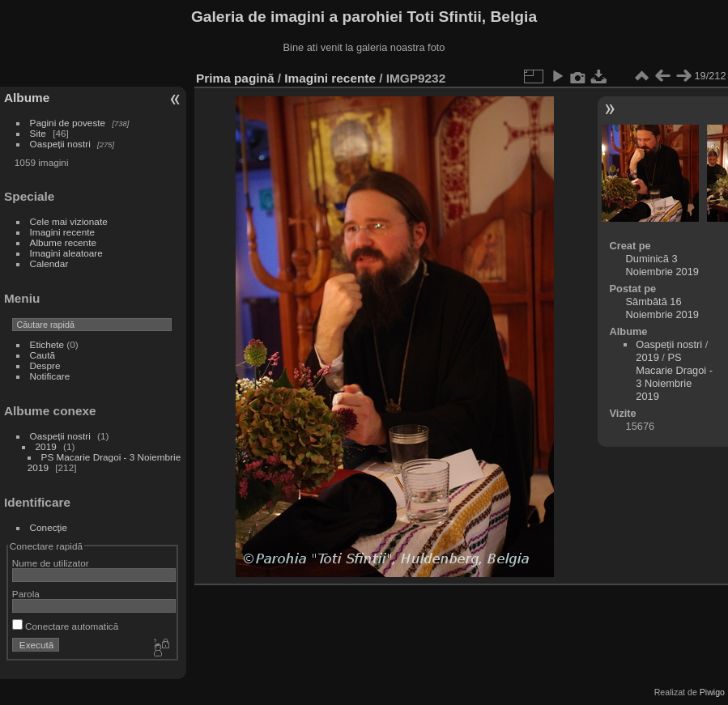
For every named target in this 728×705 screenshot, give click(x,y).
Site (38, 133)
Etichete (47, 344)
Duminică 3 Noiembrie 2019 (662, 265)
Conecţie (49, 527)
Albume (27, 98)
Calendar (49, 263)
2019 (46, 446)
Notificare (50, 376)
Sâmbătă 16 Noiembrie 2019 (662, 308)
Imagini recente (62, 232)
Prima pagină (235, 78)
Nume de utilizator (51, 563)
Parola (26, 594)
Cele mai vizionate (69, 221)
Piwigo (712, 692)
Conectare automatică (65, 626)
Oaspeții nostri (60, 144)
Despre (45, 365)
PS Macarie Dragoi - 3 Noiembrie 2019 (674, 377)
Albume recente (63, 242)
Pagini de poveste (68, 123)
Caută (43, 355)
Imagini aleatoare (66, 253)
